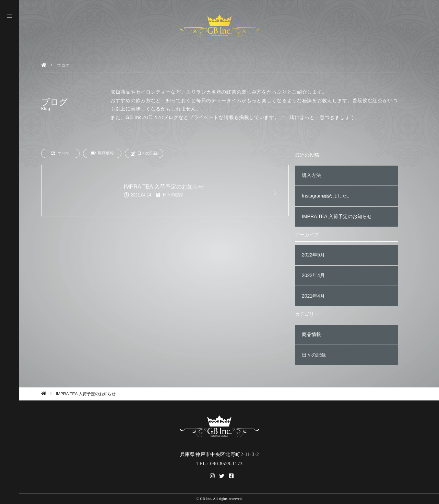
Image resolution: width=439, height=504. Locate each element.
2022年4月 (313, 275)
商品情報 (102, 153)
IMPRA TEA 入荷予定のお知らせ (337, 216)
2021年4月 (313, 296)
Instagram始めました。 (327, 196)
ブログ (63, 65)
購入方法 (311, 175)
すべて (60, 153)
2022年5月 (313, 255)
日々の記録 (144, 153)
